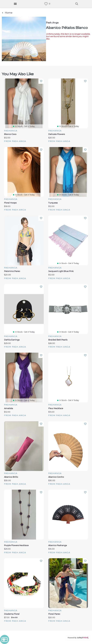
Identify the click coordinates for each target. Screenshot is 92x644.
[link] (46, 4)
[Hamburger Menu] (15, 4)
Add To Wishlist (41, 81)
